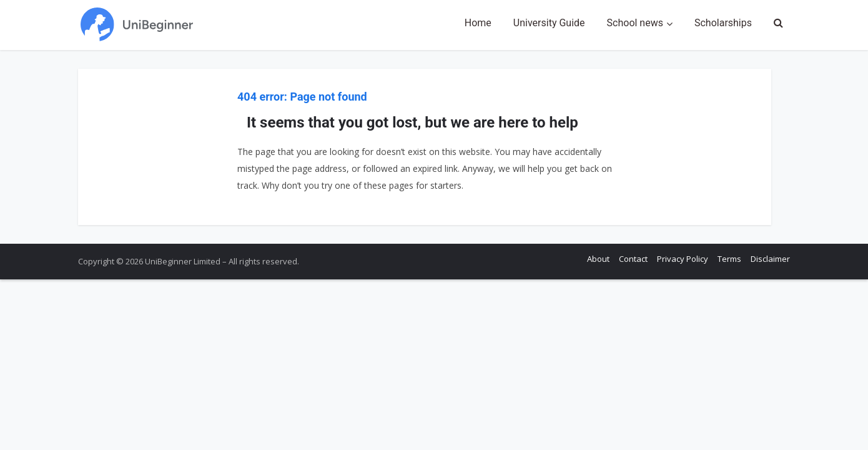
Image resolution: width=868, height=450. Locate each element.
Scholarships (723, 23)
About (598, 259)
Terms (729, 259)
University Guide (549, 23)
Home (478, 23)
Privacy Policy (683, 259)
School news (635, 23)
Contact (633, 259)
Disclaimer (770, 259)
